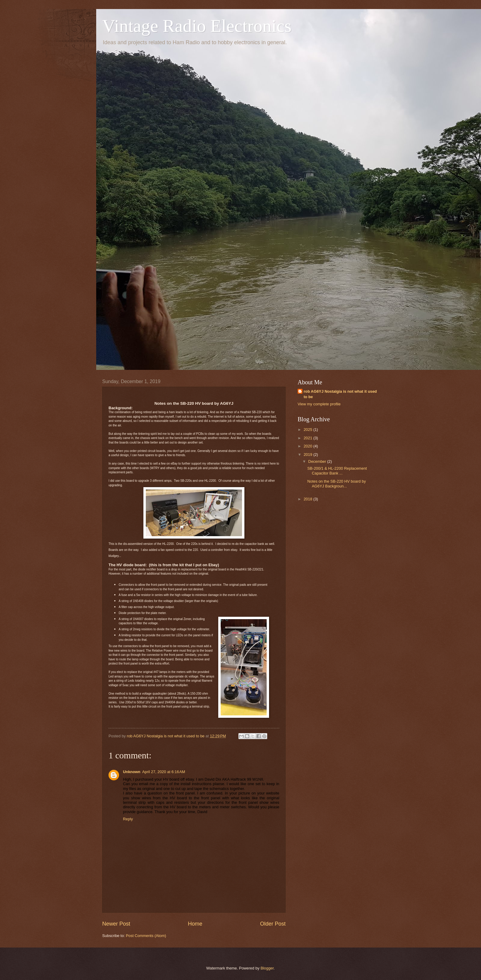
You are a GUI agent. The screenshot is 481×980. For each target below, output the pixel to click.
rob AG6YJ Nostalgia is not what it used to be (340, 394)
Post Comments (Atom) (146, 936)
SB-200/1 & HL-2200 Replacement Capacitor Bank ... (337, 471)
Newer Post (116, 924)
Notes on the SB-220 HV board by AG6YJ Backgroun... (337, 484)
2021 (308, 438)
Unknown (132, 772)
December (318, 461)
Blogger (267, 968)
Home (195, 924)
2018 (308, 499)
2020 (308, 446)
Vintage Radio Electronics (197, 26)
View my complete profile (319, 404)
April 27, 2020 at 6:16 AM (164, 772)
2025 (308, 430)
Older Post (273, 924)
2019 (308, 455)
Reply (128, 819)
